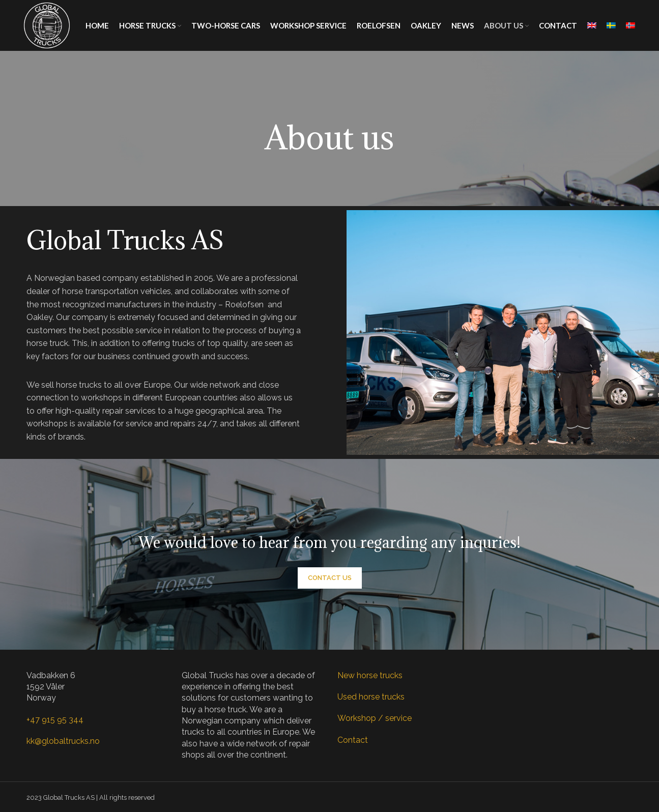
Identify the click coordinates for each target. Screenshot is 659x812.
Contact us (330, 578)
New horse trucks (370, 675)
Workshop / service (375, 718)
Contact (353, 740)
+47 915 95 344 (55, 720)
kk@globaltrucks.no (63, 741)
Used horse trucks (371, 697)
